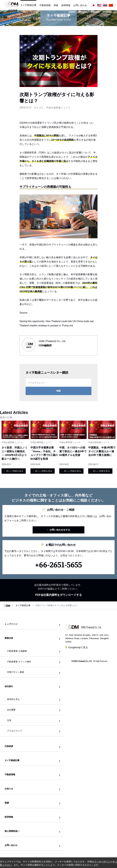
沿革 (9, 720)
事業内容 (83, 17)
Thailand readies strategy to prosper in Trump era (46, 325)
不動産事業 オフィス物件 (19, 662)
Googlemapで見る (78, 647)
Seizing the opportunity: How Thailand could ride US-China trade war (57, 321)
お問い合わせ (80, 5)
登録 (58, 391)
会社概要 (11, 710)
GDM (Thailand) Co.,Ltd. (83, 661)
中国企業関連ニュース (58, 107)
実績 (56, 5)
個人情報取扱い (12, 831)
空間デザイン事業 (16, 672)
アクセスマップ (14, 731)
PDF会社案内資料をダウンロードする (58, 595)
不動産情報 (45, 5)
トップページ (11, 624)
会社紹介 (107, 17)
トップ (72, 17)
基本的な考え (13, 699)
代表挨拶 (13, 10)
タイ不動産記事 (28, 5)
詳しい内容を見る (14, 471)
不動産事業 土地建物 (17, 651)
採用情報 (66, 5)
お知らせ (95, 17)
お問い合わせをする (58, 530)
